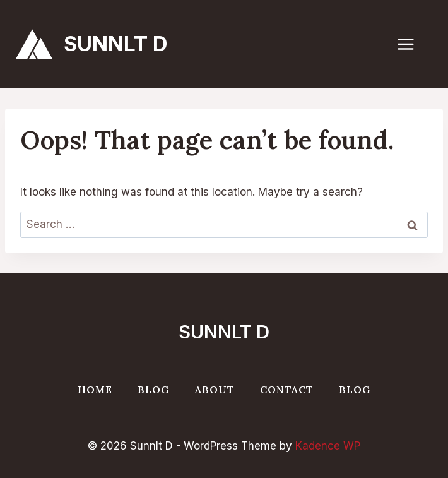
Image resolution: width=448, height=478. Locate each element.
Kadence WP (328, 446)
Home (95, 390)
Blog (154, 390)
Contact (287, 390)
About (215, 390)
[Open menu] (412, 44)
